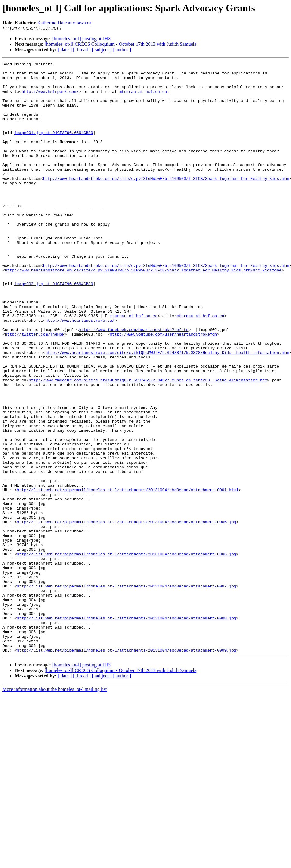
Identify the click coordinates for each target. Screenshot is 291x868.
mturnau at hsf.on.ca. (144, 98)
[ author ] (122, 50)
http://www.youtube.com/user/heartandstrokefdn (163, 389)
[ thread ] (82, 50)
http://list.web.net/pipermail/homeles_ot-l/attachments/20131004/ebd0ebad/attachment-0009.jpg (127, 768)
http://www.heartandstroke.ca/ (80, 372)
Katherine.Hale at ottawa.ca (64, 23)
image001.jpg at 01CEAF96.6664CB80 (54, 147)
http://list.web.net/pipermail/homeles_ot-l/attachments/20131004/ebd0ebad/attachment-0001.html (128, 576)
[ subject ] (102, 50)
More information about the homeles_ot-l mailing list (55, 807)
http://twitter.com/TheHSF (35, 389)
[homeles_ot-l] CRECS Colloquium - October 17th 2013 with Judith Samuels (120, 44)
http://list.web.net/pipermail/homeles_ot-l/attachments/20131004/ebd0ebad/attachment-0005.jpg (127, 614)
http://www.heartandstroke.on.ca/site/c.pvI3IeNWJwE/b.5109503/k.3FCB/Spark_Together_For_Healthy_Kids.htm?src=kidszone (143, 312)
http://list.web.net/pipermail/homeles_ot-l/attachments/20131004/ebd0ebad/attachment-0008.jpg (127, 730)
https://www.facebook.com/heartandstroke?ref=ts (134, 383)
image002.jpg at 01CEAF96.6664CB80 (54, 329)
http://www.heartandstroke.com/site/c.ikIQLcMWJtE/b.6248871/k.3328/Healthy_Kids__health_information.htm (167, 411)
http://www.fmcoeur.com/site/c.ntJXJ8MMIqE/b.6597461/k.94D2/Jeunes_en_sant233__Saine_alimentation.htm (148, 444)
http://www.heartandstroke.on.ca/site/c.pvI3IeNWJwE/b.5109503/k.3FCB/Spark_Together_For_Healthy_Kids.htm (166, 202)
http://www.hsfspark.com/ (50, 98)
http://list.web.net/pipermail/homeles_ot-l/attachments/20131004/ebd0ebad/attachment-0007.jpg (127, 691)
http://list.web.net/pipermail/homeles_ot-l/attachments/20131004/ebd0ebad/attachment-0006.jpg (127, 653)
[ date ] (65, 50)
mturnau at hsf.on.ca (134, 367)
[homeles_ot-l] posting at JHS (82, 39)
